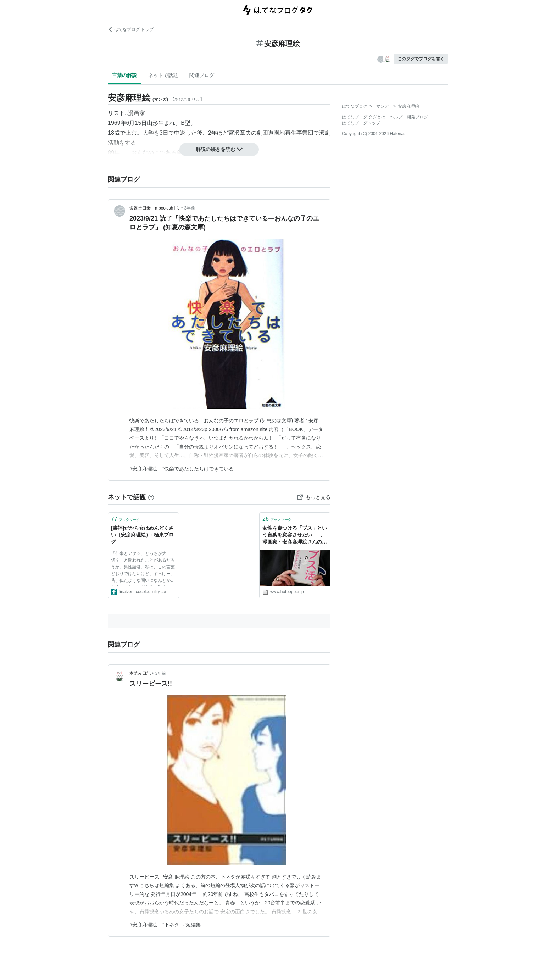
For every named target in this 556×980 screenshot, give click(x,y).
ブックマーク (126, 519)
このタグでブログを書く (421, 59)
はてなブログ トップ (131, 29)
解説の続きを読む (219, 149)
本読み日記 (140, 673)
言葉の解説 (124, 75)
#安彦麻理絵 (143, 469)
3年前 (190, 208)
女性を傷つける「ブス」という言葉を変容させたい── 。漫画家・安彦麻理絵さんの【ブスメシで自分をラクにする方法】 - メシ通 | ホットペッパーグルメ (295, 536)
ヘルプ (396, 117)
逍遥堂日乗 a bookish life (155, 208)
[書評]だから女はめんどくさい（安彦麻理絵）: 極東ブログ (142, 535)
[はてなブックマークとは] (151, 497)
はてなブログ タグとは (364, 117)
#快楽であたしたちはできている (198, 469)
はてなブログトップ (361, 123)
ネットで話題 (163, 75)
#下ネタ (170, 925)
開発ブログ (417, 117)
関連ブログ (202, 75)
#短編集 (192, 925)
